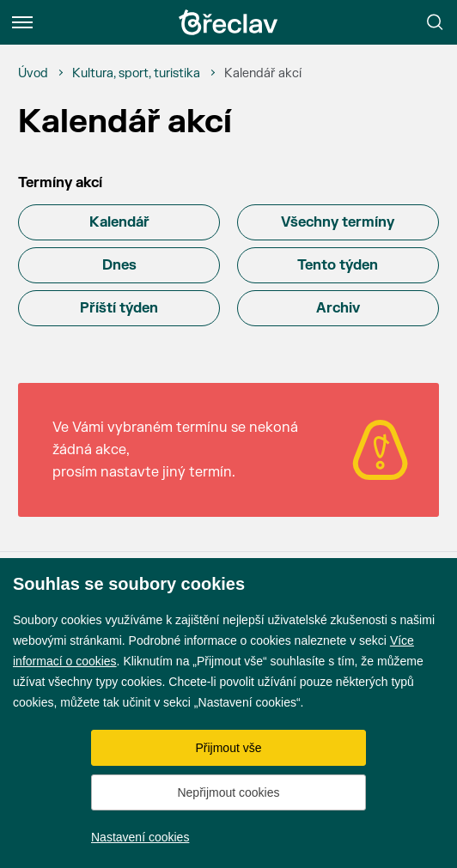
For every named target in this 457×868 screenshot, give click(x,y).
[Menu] (22, 22)
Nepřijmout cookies (228, 792)
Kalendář (119, 222)
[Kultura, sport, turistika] (136, 74)
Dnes (119, 265)
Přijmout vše (228, 748)
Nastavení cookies (140, 837)
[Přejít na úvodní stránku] (228, 22)
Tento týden (338, 265)
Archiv (338, 308)
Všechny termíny (338, 222)
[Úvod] (33, 74)
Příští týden (119, 308)
